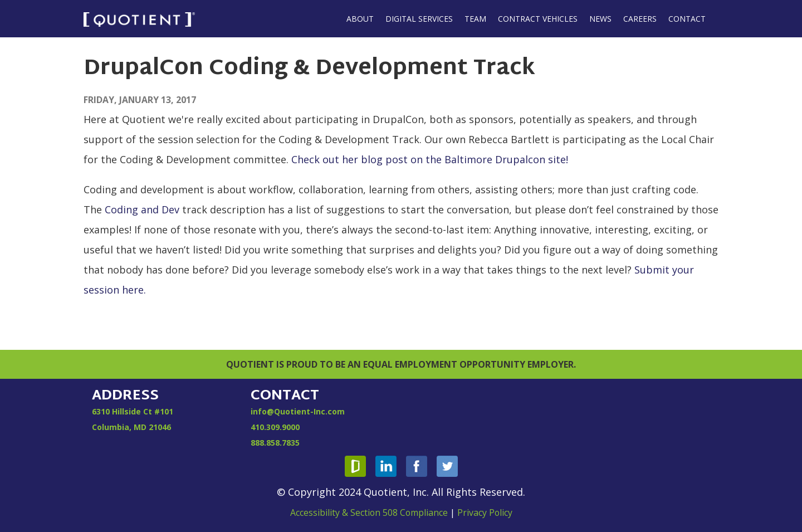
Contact (687, 19)
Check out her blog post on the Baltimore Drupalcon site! (430, 159)
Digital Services (419, 19)
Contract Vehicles (538, 19)
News (600, 19)
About (360, 19)
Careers (640, 19)
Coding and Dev (142, 209)
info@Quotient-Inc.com (298, 411)
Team (475, 19)
